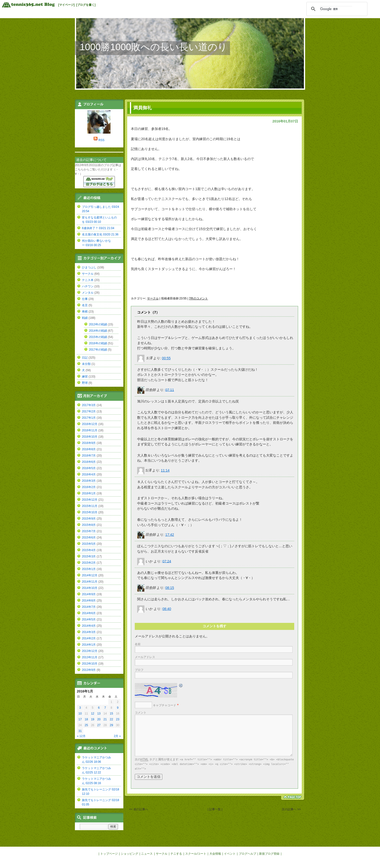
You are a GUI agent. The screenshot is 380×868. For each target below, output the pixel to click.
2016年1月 (89, 493)
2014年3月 (89, 632)
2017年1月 (89, 418)
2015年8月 (89, 525)
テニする (176, 854)
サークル (153, 298)
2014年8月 (89, 601)
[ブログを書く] (86, 5)
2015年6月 (89, 538)
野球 (85, 383)
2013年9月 (89, 670)
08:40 (167, 609)
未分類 (86, 364)
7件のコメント (199, 298)
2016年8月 (89, 449)
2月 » (117, 736)
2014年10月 (90, 588)
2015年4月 (89, 550)
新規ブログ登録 (269, 854)
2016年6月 (89, 462)
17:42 (170, 535)
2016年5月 (89, 468)
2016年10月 (90, 437)
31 (80, 731)
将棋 (85, 312)
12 (92, 714)
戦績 (85, 318)
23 (118, 719)
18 (86, 719)
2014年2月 (89, 638)
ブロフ (139, 670)
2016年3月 (89, 481)
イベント (230, 854)
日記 (85, 358)
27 (99, 725)
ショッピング (129, 854)
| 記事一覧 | (215, 809)
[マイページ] (66, 5)
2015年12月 (90, 500)
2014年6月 (89, 613)
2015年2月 (89, 563)
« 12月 (81, 736)
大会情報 (215, 854)
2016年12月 (90, 424)
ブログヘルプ (247, 854)
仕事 (85, 299)
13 (99, 714)
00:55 (166, 358)
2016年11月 (90, 430)
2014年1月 (89, 645)
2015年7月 (89, 531)
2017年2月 (89, 411)
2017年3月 (89, 405)
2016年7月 (89, 456)
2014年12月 (90, 575)
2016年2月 (89, 487)
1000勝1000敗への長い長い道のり (153, 47)
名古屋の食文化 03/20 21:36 (100, 234)
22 (111, 719)
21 (105, 719)
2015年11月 (90, 506)
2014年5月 (89, 619)
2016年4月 (89, 474)
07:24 (167, 561)
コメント (141, 713)
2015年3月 (89, 556)
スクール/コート (196, 854)
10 (80, 714)
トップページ (109, 854)
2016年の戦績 (98, 343)
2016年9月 (89, 443)
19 (92, 719)
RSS (101, 140)
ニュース (147, 854)
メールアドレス (145, 657)
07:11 (170, 390)
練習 (85, 377)
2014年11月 (90, 582)
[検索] (336, 9)
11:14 (165, 470)
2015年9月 (89, 519)
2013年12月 (90, 651)
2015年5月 (89, 544)
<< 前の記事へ (139, 809)
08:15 (170, 588)
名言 (85, 305)
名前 (138, 644)
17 (80, 719)
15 (111, 714)
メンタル (88, 293)
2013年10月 (90, 664)
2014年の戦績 (98, 331)
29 (111, 725)
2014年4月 (89, 626)
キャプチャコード (165, 705)
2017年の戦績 (98, 350)
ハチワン (88, 286)
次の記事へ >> (291, 809)
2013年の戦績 (98, 324)
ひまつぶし (89, 267)
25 (86, 725)
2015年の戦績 (98, 337)
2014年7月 (89, 607)
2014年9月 (89, 594)
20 (99, 719)
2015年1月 (89, 569)
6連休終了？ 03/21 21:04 (98, 228)
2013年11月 (90, 657)
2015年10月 (90, 512)
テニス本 (88, 280)
